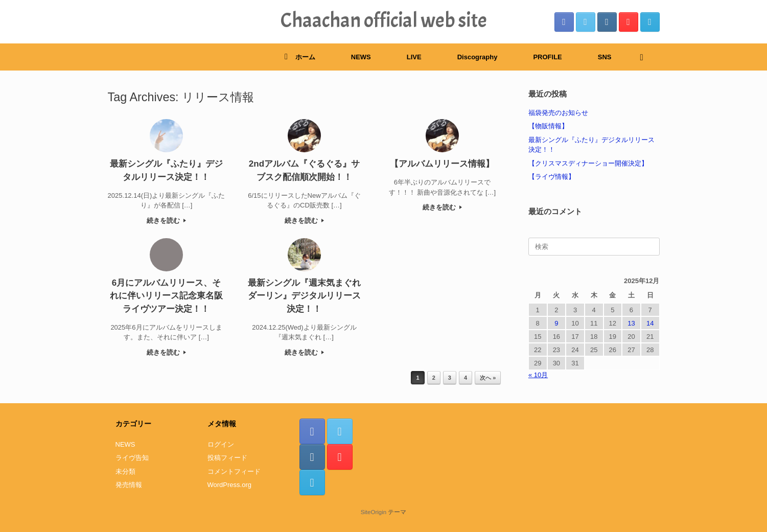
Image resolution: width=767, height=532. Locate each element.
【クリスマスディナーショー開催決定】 (588, 163)
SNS (605, 57)
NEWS (361, 57)
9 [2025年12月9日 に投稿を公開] (556, 323)
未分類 (125, 471)
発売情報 (129, 485)
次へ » (488, 378)
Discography (478, 57)
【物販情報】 (548, 126)
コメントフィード (234, 471)
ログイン (221, 444)
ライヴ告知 (132, 458)
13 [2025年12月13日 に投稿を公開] (631, 323)
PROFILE (547, 57)
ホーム (300, 57)
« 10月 (538, 375)
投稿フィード (227, 458)
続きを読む (166, 221)
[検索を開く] (645, 57)
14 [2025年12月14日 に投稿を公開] (650, 323)
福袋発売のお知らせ (558, 113)
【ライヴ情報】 (552, 177)
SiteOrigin (374, 512)
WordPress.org (229, 485)
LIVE (414, 57)
